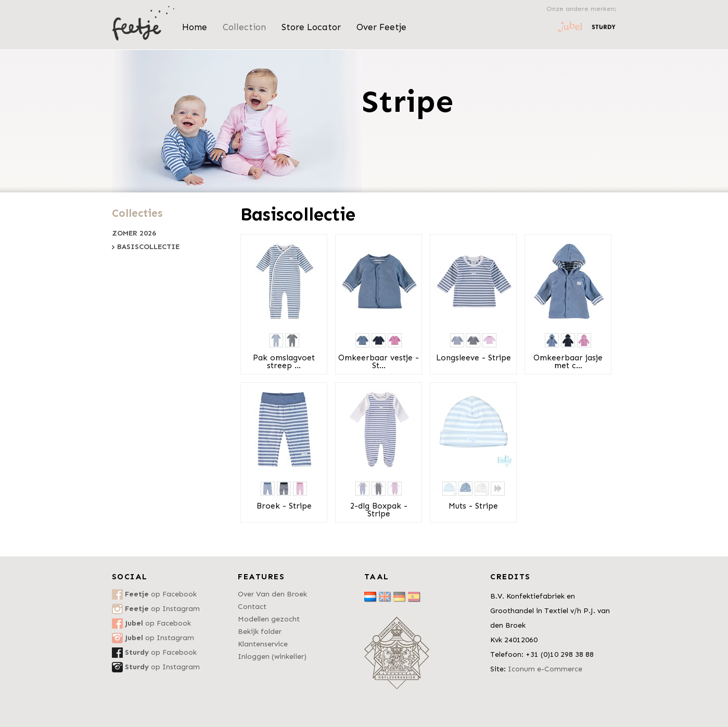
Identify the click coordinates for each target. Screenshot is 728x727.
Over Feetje (381, 27)
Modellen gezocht (269, 619)
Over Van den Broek (272, 594)
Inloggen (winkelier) (272, 657)
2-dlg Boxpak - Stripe (379, 510)
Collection (244, 27)
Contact (252, 607)
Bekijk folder (260, 632)
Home (195, 27)
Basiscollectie (148, 247)
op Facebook (161, 594)
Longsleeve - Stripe (474, 358)
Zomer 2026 (134, 233)
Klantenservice (263, 644)
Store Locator (311, 27)
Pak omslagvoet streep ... (284, 362)
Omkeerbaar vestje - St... (379, 362)
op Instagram (162, 609)
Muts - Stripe (473, 506)
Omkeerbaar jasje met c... (568, 362)
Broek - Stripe (284, 506)
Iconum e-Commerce (545, 669)
